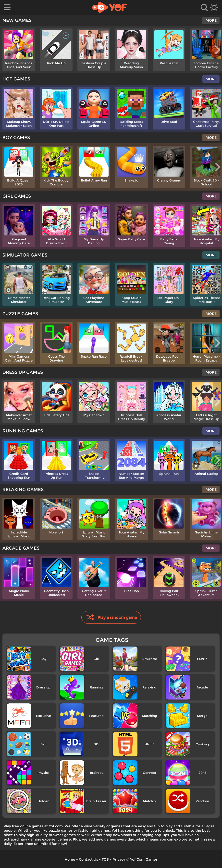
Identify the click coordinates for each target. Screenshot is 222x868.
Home (70, 859)
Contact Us (88, 859)
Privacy (119, 859)
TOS (105, 859)
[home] (110, 7)
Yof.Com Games (144, 859)
